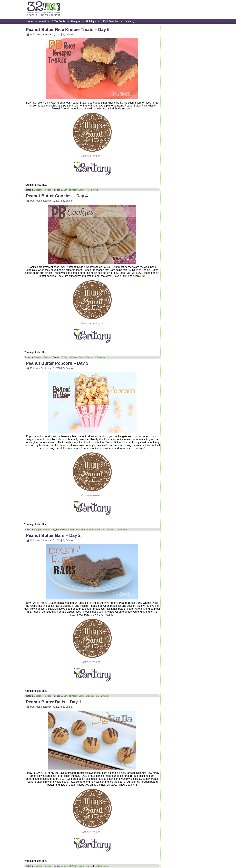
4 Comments (92, 190)
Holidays (91, 21)
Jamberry (129, 21)
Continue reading (92, 156)
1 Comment (101, 357)
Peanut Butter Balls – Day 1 (54, 702)
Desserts (38, 190)
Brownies (90, 696)
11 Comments (101, 866)
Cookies (89, 357)
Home (30, 21)
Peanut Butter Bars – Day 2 (53, 535)
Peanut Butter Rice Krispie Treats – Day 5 (68, 29)
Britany (69, 34)
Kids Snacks (90, 529)
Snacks (46, 529)
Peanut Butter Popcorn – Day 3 (57, 363)
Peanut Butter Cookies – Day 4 (57, 196)
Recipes (76, 21)
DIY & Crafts (58, 21)
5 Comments (121, 529)
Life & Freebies (110, 21)
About (42, 21)
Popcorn (101, 529)
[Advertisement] (127, 10)
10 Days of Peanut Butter (73, 190)
